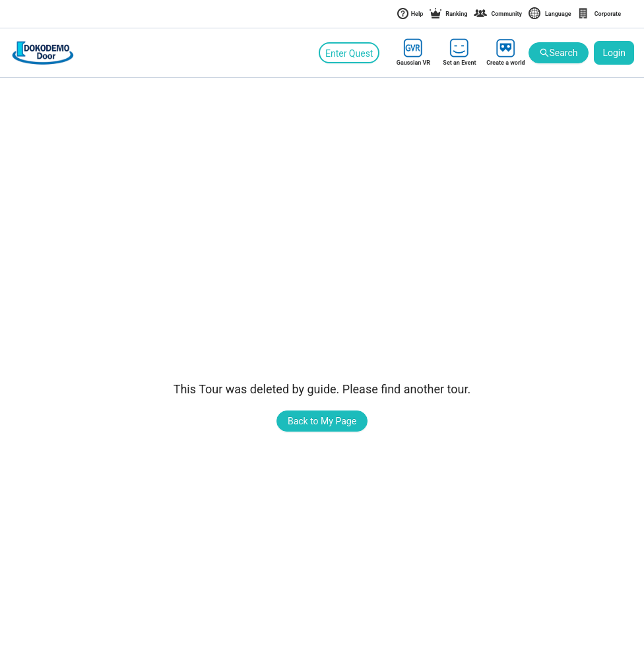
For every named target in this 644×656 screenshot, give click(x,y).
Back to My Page (322, 421)
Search (559, 53)
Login (614, 53)
